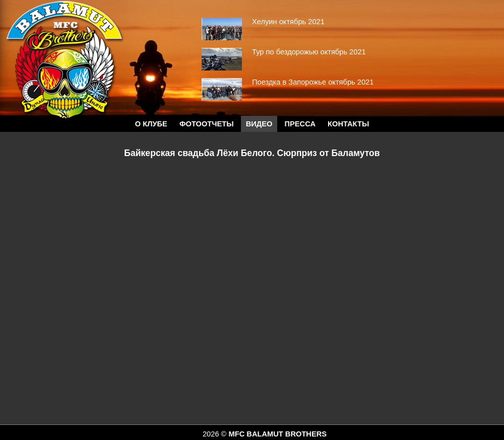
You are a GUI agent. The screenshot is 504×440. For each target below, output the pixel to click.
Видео (259, 124)
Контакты (348, 124)
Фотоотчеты (207, 124)
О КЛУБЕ (151, 124)
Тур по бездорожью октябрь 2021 (309, 52)
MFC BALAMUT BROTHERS (277, 434)
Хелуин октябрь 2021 (288, 22)
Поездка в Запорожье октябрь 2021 (313, 82)
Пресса (300, 124)
